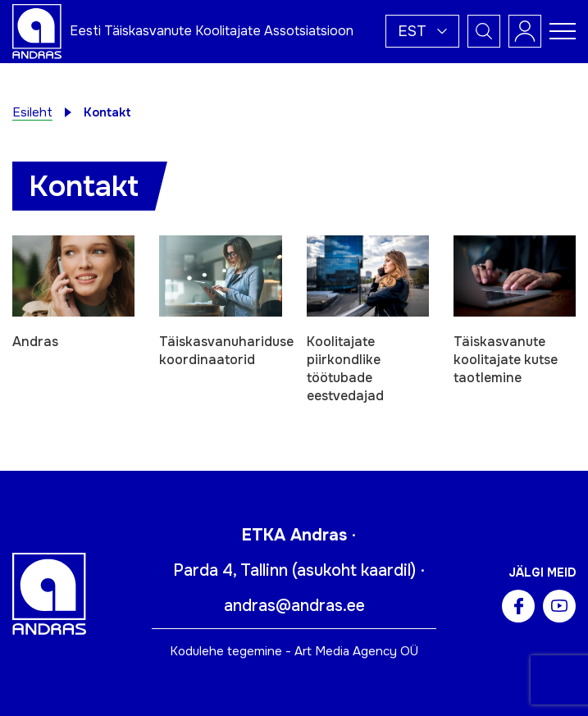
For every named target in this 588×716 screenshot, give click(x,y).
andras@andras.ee (294, 606)
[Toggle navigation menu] (563, 31)
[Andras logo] (37, 30)
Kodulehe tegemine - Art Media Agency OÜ (294, 651)
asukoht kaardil (354, 570)
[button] (422, 31)
